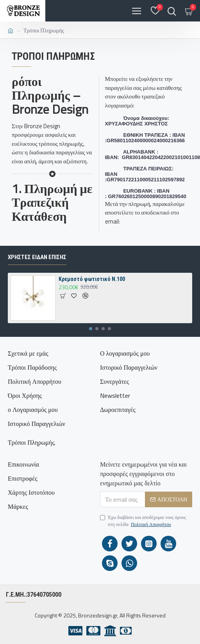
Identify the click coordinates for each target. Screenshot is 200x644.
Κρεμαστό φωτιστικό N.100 (92, 279)
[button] (91, 329)
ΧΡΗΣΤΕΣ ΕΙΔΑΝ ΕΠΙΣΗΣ (37, 257)
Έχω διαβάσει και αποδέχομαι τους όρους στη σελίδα (143, 521)
